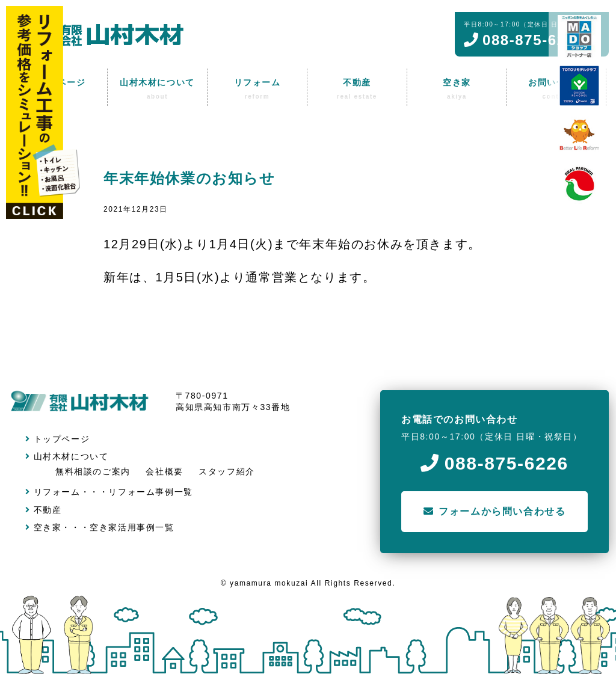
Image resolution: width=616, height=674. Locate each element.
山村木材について (67, 456)
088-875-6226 (494, 463)
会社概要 (164, 471)
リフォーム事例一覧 (150, 492)
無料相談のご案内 (93, 471)
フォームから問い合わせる (495, 511)
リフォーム (53, 492)
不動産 (43, 510)
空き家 (43, 527)
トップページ (57, 439)
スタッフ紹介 (227, 471)
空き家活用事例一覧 (132, 527)
